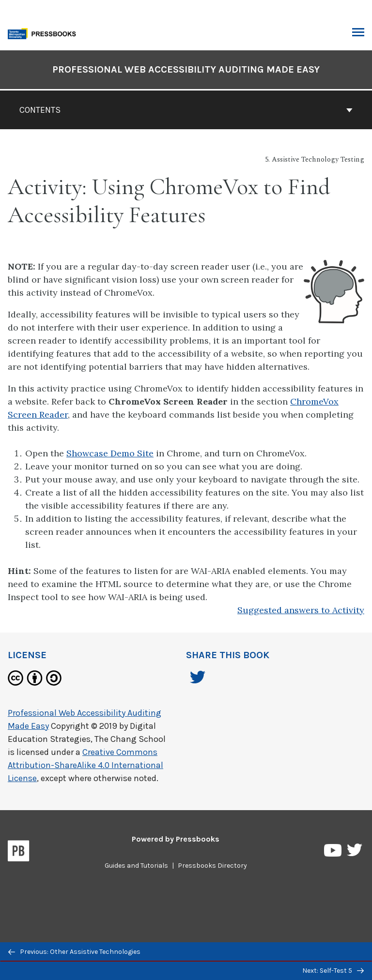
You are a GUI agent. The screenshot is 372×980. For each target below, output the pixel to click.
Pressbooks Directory (212, 866)
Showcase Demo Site (110, 453)
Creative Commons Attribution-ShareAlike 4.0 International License (85, 765)
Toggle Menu (358, 33)
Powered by (176, 839)
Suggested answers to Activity (301, 610)
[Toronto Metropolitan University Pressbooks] (45, 33)
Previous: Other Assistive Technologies (74, 952)
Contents (186, 110)
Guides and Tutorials (136, 866)
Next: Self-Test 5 (333, 971)
